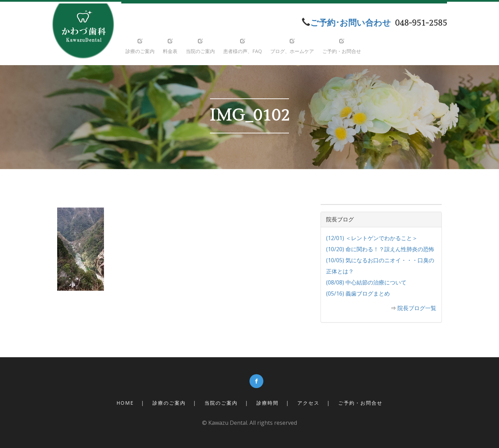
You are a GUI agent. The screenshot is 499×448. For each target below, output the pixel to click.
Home (125, 403)
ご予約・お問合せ (360, 403)
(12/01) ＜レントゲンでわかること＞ (372, 238)
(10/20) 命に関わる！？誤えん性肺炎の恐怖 (380, 249)
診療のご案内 (169, 403)
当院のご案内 (221, 403)
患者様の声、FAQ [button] (243, 46)
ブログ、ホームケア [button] (292, 46)
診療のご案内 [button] (140, 46)
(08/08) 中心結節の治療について (366, 282)
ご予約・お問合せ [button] (342, 46)
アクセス (308, 403)
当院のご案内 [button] (200, 46)
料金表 (170, 46)
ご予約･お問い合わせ (351, 23)
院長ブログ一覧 (417, 308)
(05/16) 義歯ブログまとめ (358, 293)
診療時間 (268, 403)
